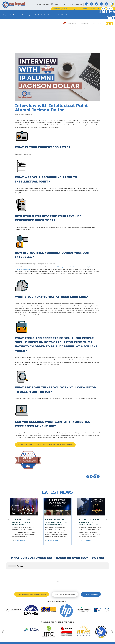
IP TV (66, 4)
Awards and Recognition (48, 637)
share (22, 540)
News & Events (72, 630)
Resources (54, 15)
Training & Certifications (48, 634)
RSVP (104, 9)
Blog (69, 621)
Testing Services (72, 637)
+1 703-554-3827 (43, 4)
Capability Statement (47, 643)
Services (44, 15)
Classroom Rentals (47, 640)
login (60, 23)
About (63, 15)
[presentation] (9, 520)
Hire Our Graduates (73, 634)
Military (16, 15)
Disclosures (71, 640)
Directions (71, 624)
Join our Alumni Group (65, 568)
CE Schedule (85, 24)
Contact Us (57, 4)
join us (103, 636)
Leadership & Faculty (47, 627)
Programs (6, 15)
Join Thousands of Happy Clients (32, 568)
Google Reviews (91, 568)
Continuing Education (30, 15)
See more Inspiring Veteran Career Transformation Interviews (45, 445)
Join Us (110, 9)
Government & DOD (76, 4)
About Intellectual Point (48, 624)
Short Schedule (73, 24)
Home (43, 621)
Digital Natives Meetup (74, 627)
